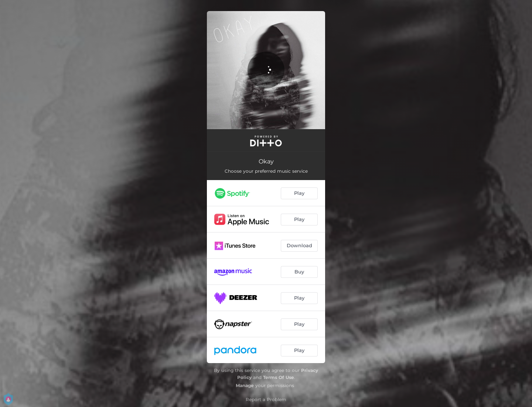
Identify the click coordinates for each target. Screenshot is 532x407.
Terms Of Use (279, 377)
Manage (245, 385)
